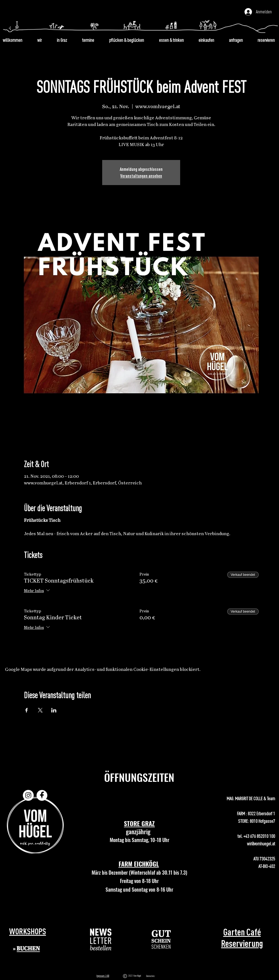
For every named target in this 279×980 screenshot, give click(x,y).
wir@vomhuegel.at (261, 844)
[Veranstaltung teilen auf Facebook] (27, 710)
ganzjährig (139, 831)
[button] (101, 939)
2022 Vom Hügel (135, 976)
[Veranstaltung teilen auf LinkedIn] (54, 710)
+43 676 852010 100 (259, 836)
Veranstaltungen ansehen (141, 176)
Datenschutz (151, 976)
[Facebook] (42, 795)
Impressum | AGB (103, 976)
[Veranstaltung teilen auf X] (40, 710)
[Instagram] (28, 795)
